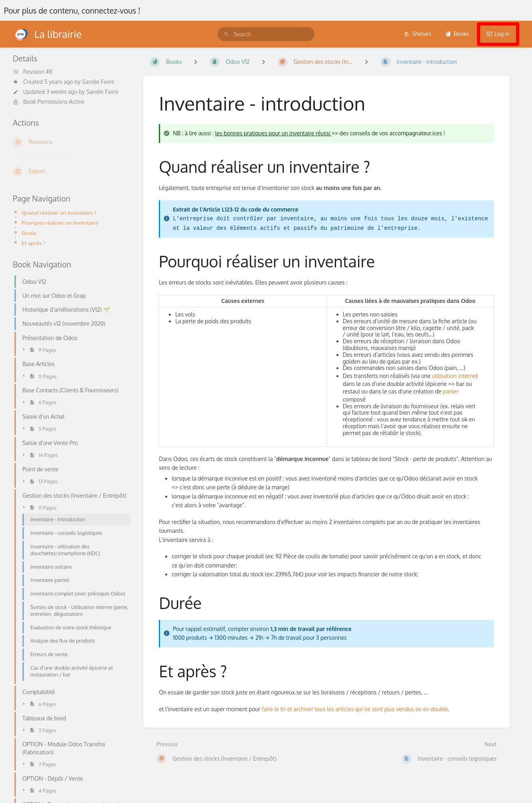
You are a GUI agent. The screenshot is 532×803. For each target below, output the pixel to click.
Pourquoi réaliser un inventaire (60, 223)
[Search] (226, 34)
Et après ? (34, 243)
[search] (266, 34)
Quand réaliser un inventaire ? (59, 213)
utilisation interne (454, 376)
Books (457, 34)
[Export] (72, 172)
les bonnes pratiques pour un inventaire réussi (273, 133)
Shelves (418, 34)
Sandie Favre (98, 82)
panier (451, 391)
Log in (498, 34)
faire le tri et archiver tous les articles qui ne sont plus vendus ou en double (355, 709)
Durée (29, 233)
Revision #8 (33, 72)
